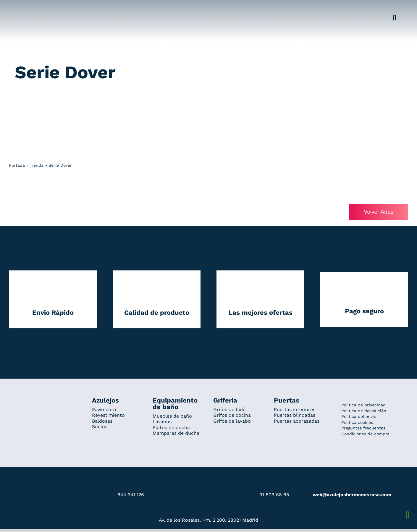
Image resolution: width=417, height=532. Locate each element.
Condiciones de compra (365, 434)
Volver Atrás (378, 212)
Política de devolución (364, 411)
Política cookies (357, 422)
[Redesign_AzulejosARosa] (42, 399)
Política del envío (359, 417)
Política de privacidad (363, 405)
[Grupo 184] (21, 8)
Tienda (37, 165)
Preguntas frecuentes (363, 428)
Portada (17, 165)
